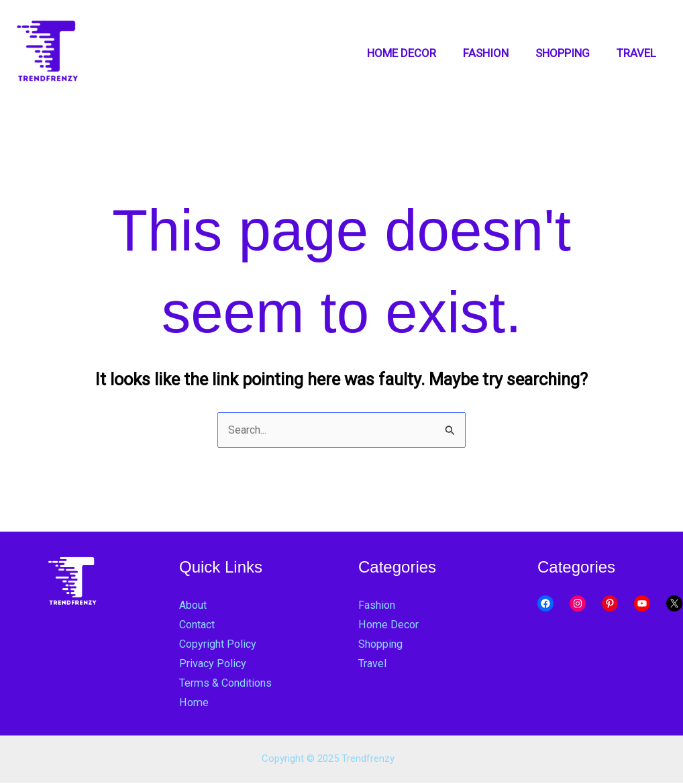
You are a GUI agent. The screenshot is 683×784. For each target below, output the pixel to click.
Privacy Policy (214, 664)
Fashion (378, 605)
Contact (199, 625)
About (194, 605)
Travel (373, 664)
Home (194, 703)
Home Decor (390, 625)
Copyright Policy (220, 644)
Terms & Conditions (229, 683)
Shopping (382, 644)
